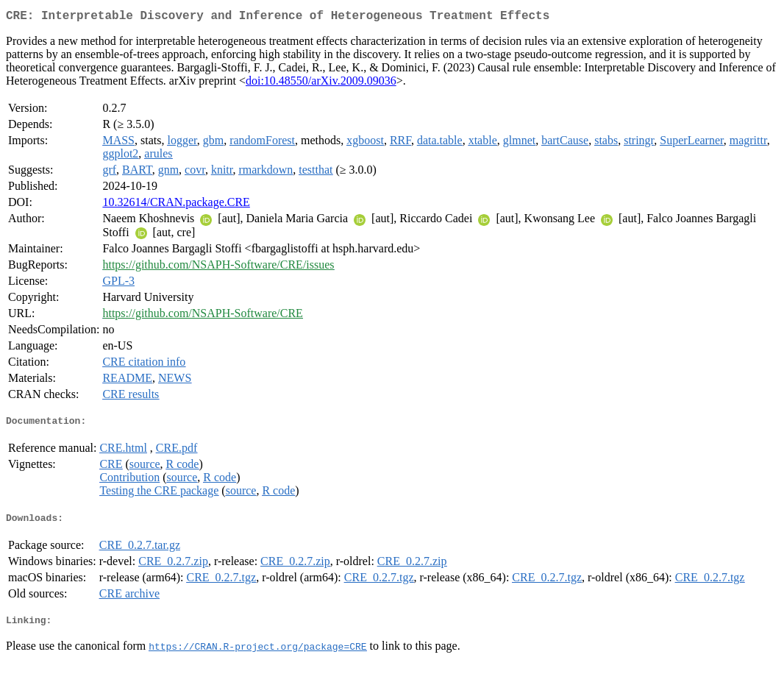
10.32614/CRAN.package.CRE (176, 205)
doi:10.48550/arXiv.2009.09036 (321, 84)
